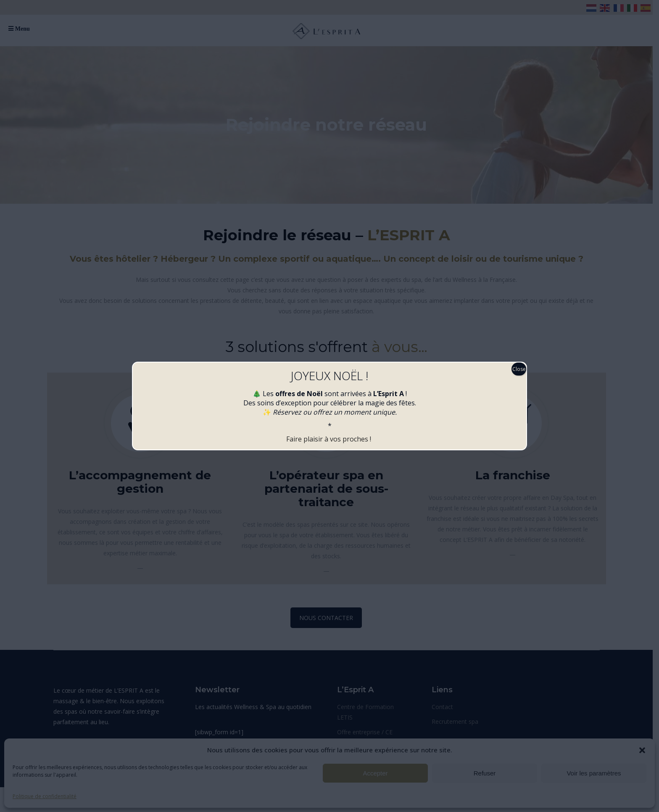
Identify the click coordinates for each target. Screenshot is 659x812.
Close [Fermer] (519, 369)
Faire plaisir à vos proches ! (329, 439)
